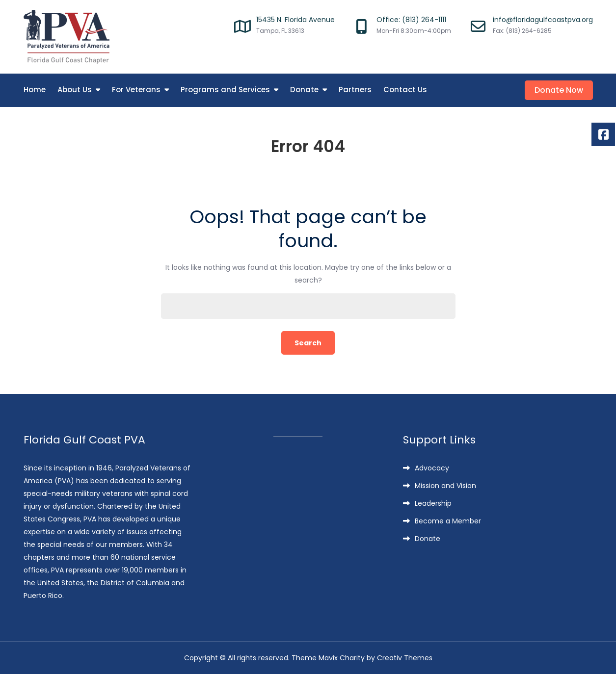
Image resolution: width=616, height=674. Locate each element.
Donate (304, 90)
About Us (75, 90)
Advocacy (432, 468)
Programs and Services (225, 90)
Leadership (433, 503)
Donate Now (559, 90)
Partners (355, 90)
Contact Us (405, 90)
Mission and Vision (445, 486)
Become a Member (448, 521)
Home (35, 90)
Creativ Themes (405, 658)
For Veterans (136, 90)
